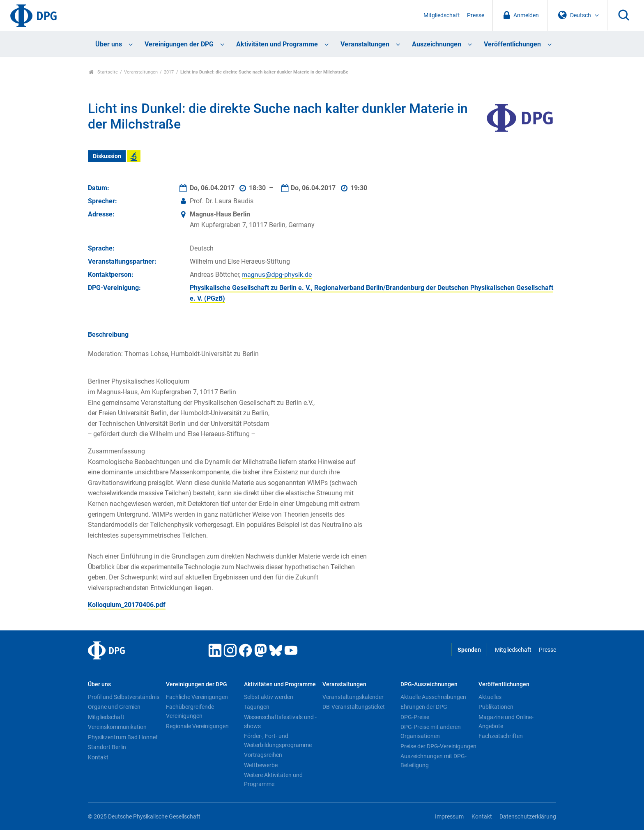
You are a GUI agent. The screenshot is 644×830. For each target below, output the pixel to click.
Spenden (469, 650)
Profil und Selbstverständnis (124, 697)
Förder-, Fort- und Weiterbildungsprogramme (278, 740)
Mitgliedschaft (442, 15)
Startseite (103, 72)
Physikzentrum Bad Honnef (123, 737)
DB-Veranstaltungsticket (354, 707)
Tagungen (257, 707)
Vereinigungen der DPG (179, 44)
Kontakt (98, 757)
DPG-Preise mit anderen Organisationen (431, 731)
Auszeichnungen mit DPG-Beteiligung (434, 761)
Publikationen (496, 707)
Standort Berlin (107, 747)
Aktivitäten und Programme (277, 44)
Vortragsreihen (263, 755)
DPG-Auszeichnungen (429, 684)
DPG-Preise (415, 717)
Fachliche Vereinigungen (197, 697)
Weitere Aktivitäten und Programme (273, 779)
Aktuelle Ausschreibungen (433, 697)
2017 (169, 72)
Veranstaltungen (365, 44)
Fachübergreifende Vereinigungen (190, 711)
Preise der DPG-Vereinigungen (438, 746)
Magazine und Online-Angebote (506, 722)
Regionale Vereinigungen (197, 726)
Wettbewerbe (261, 765)
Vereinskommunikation (117, 727)
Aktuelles (490, 697)
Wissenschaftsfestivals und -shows (280, 722)
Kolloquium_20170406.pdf (127, 605)
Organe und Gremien (114, 707)
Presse (476, 15)
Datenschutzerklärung (528, 817)
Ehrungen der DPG (424, 707)
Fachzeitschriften (501, 736)
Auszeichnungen (437, 44)
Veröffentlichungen (512, 44)
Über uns (109, 44)
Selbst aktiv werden (269, 697)
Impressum (449, 817)
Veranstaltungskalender (353, 697)
